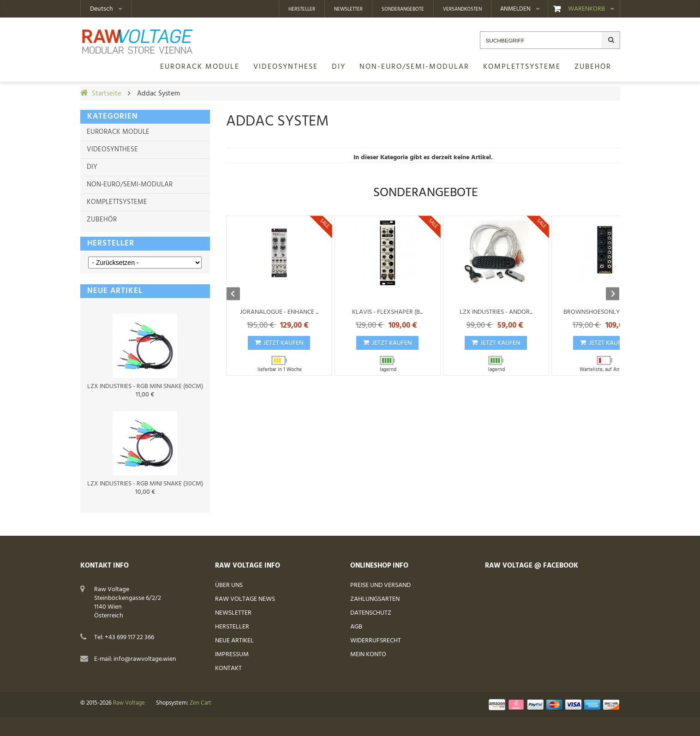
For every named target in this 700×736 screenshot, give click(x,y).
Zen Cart (200, 703)
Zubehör (102, 220)
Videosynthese (112, 150)
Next (608, 294)
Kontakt (228, 668)
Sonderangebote (403, 9)
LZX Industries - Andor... (496, 312)
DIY (92, 167)
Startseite (107, 94)
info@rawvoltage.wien (145, 659)
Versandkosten (462, 9)
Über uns (229, 585)
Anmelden (515, 9)
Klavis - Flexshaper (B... (387, 312)
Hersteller (302, 9)
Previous (238, 294)
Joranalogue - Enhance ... (279, 312)
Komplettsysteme (117, 202)
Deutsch (102, 9)
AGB (356, 627)
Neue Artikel (234, 641)
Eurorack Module (118, 132)
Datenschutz (371, 613)
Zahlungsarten (375, 599)
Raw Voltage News (245, 599)
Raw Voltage (129, 703)
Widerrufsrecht (376, 641)
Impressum (232, 655)
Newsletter (348, 9)
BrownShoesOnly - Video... (604, 312)
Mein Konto (368, 655)
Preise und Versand (380, 585)
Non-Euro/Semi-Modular (130, 185)
